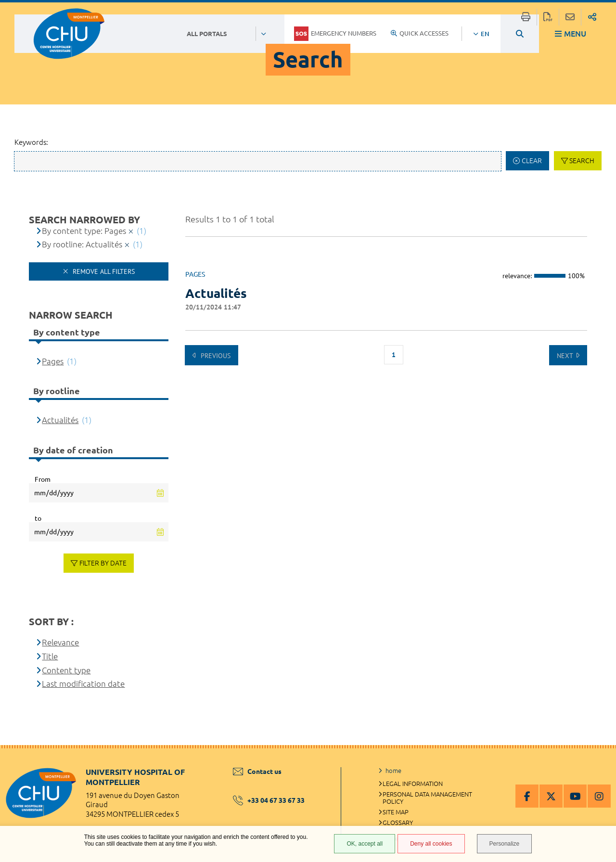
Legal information (413, 784)
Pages (53, 361)
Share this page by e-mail (570, 17)
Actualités (60, 420)
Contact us (257, 772)
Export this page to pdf (548, 17)
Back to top (599, 764)
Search (582, 161)
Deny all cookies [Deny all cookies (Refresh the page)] (431, 844)
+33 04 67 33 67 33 (269, 800)
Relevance (60, 642)
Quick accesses (420, 33)
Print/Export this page (526, 17)
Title (50, 656)
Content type (66, 670)
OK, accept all (365, 844)
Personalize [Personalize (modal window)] (505, 844)
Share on (592, 17)
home (393, 771)
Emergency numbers (335, 34)
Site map (396, 812)
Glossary (398, 823)
